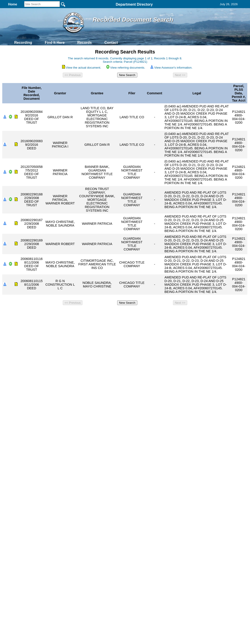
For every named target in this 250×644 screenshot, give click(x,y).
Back (64, 313)
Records (84, 43)
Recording (23, 43)
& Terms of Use (140, 313)
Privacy (123, 313)
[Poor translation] (16, 388)
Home (81, 313)
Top (50, 313)
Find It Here (55, 43)
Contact (111, 43)
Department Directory (134, 4)
